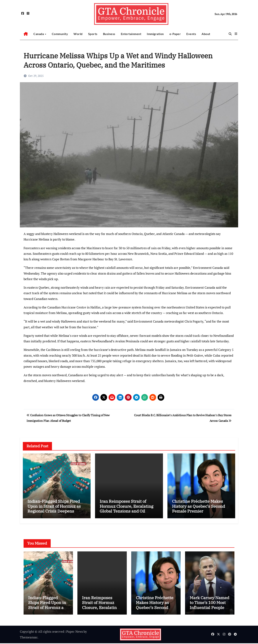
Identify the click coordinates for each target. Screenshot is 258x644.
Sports (93, 34)
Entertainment (131, 34)
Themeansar (29, 638)
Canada (39, 34)
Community (60, 34)
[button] (236, 34)
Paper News (75, 632)
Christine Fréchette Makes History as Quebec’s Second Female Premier (199, 506)
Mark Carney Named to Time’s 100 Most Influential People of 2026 (209, 605)
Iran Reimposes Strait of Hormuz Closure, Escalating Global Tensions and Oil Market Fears (126, 508)
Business (109, 34)
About (206, 34)
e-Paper (175, 34)
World (78, 34)
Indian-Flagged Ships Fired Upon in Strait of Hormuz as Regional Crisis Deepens (54, 506)
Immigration (155, 34)
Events (191, 34)
